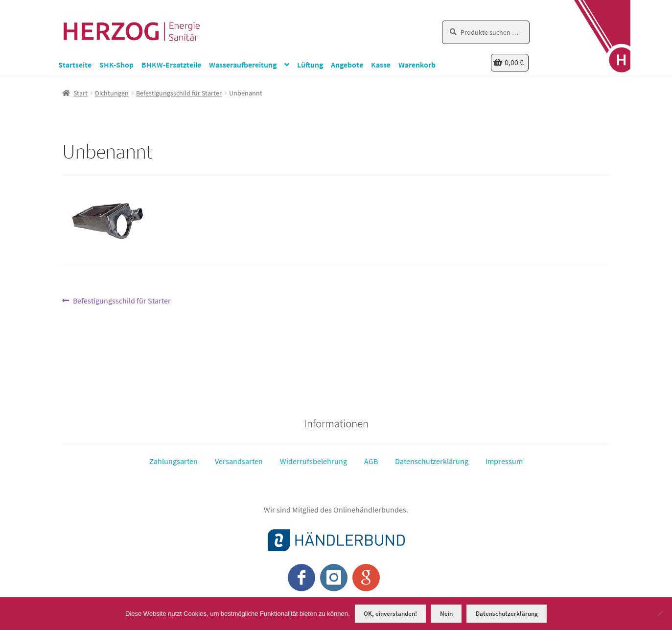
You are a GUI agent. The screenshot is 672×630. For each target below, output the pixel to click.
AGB (371, 461)
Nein (446, 614)
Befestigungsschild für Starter (179, 93)
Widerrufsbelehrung (313, 461)
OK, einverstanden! (390, 614)
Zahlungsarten (174, 461)
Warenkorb (417, 65)
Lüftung (310, 65)
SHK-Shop (116, 65)
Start (81, 93)
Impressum (504, 461)
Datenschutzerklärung (432, 461)
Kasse (381, 65)
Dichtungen (112, 93)
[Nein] (660, 613)
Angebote (347, 65)
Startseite (75, 65)
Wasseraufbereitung (243, 65)
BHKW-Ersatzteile (171, 65)
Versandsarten (239, 461)
